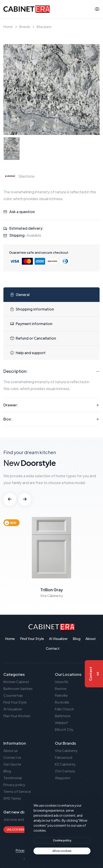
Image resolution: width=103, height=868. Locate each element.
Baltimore (63, 716)
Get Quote (12, 764)
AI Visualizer (13, 709)
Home (8, 27)
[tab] (51, 295)
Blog (7, 771)
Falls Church (64, 709)
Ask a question (22, 212)
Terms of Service (17, 791)
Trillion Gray (52, 590)
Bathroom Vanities (18, 688)
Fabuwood (64, 757)
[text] (62, 851)
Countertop (13, 695)
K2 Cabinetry (65, 764)
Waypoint (63, 778)
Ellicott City (64, 729)
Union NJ (62, 682)
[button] (10, 499)
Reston (61, 688)
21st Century (65, 771)
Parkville (61, 695)
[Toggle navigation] (97, 9)
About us (11, 750)
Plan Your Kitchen (17, 716)
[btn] (62, 841)
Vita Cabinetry (66, 750)
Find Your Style (15, 702)
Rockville (62, 702)
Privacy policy (14, 785)
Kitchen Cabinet (16, 682)
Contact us (12, 757)
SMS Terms (12, 798)
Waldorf (61, 723)
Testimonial (13, 778)
